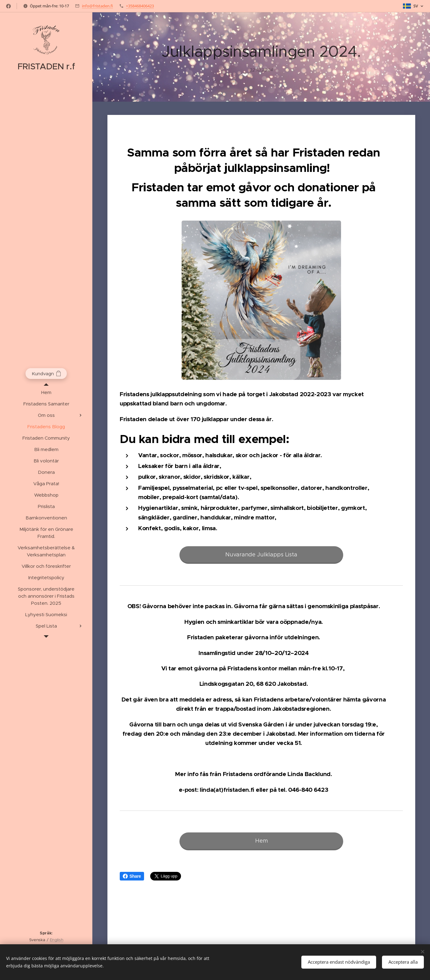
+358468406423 (140, 6)
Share (132, 876)
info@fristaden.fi (97, 6)
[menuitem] (46, 392)
